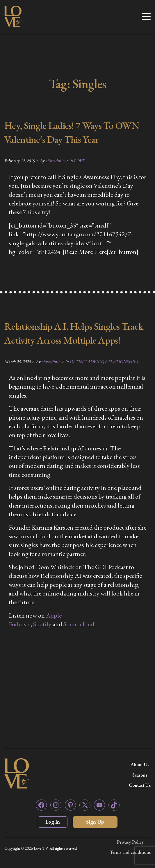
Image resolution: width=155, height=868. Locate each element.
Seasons (140, 775)
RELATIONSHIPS (121, 361)
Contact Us (140, 785)
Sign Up (95, 822)
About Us (140, 765)
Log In (53, 822)
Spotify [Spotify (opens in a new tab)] (42, 624)
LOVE (79, 161)
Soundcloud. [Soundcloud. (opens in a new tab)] (80, 624)
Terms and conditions (130, 852)
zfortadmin (55, 161)
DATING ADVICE (86, 361)
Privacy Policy (130, 842)
